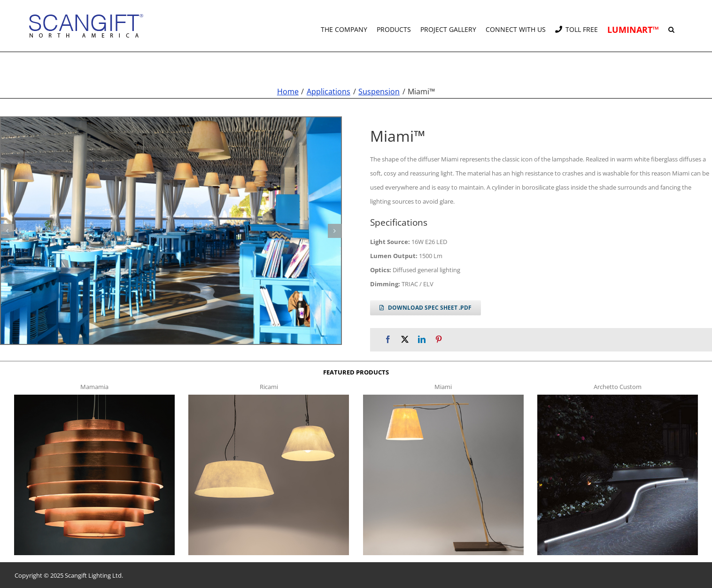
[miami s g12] (171, 231)
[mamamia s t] (94, 397)
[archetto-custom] (618, 397)
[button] (671, 26)
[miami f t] (443, 397)
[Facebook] (388, 339)
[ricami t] (269, 397)
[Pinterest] (439, 339)
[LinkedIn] (422, 339)
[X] (405, 339)
